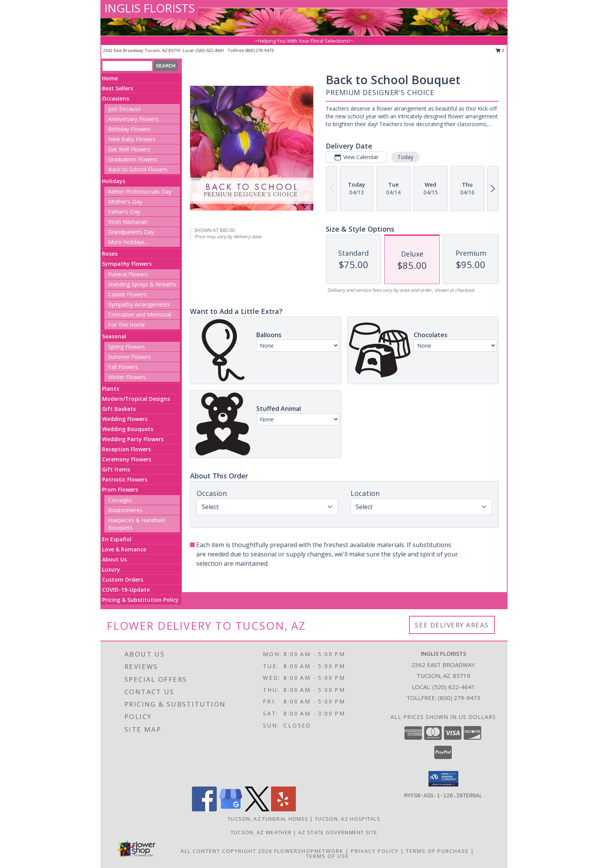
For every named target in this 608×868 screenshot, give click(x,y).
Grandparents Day (131, 232)
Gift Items (116, 469)
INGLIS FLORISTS (149, 8)
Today (405, 157)
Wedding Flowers (125, 419)
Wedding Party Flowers (133, 439)
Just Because (124, 109)
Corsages (120, 500)
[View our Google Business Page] (231, 809)
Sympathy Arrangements (139, 304)
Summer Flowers (130, 357)
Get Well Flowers (129, 149)
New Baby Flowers (132, 139)
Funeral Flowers (128, 274)
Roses (110, 254)
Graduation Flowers (133, 159)
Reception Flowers (126, 449)
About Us (114, 559)
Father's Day (124, 212)
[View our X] (257, 809)
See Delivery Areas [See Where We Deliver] (452, 625)
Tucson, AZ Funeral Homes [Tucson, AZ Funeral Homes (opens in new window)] (268, 819)
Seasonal (114, 336)
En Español (117, 539)
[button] (443, 779)
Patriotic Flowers (125, 479)
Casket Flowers (127, 294)
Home (110, 78)
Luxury (111, 569)
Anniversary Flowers (133, 119)
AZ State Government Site (338, 832)
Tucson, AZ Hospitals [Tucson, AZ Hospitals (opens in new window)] (348, 819)
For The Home (127, 325)
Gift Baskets (119, 409)
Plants (111, 389)
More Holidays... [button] (128, 242)
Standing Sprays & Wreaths (142, 284)
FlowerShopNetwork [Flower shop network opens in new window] (309, 851)
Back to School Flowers (138, 169)
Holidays (114, 181)
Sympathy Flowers (127, 264)
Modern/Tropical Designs (136, 399)
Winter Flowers (127, 377)
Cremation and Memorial (140, 314)
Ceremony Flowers (127, 459)
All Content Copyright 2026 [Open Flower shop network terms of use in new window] (226, 851)
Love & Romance (124, 549)
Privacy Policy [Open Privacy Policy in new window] (375, 851)
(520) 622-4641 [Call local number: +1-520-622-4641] (211, 50)
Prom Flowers (120, 489)
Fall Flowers (123, 367)
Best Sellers (117, 88)
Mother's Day (125, 202)
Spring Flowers (127, 347)
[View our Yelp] (283, 809)
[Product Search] (127, 66)
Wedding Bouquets (128, 429)
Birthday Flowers (129, 129)
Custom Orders (123, 580)
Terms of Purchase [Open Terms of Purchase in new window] (437, 851)
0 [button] (500, 50)
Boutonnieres (125, 510)
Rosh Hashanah (128, 222)
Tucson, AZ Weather (261, 832)
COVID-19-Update (126, 590)
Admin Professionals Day (140, 191)
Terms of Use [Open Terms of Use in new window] (327, 856)
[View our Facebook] (204, 809)
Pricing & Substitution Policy (140, 600)
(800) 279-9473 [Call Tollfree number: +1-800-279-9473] (459, 698)
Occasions (116, 98)
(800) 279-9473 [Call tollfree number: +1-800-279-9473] (260, 50)
